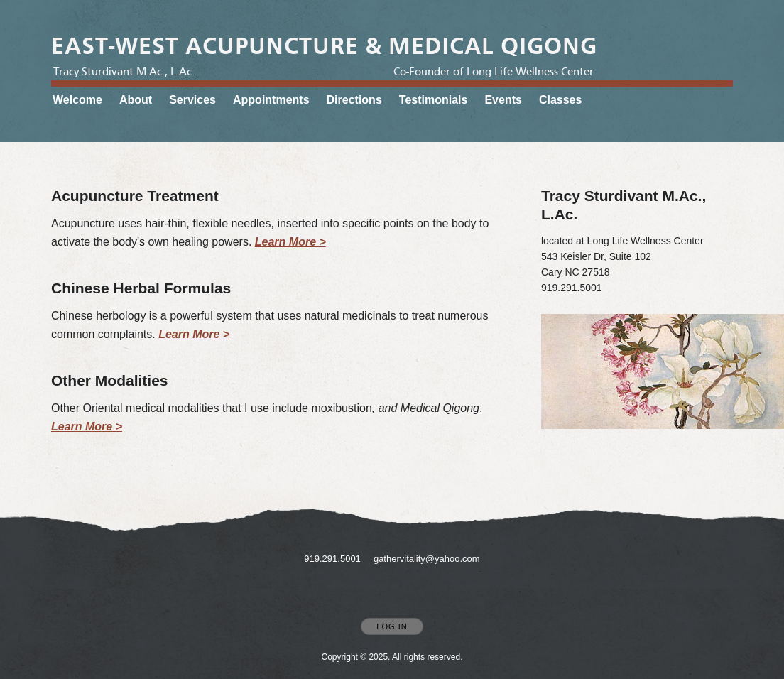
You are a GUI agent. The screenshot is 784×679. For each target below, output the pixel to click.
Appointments (271, 100)
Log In (392, 626)
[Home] (324, 46)
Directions (354, 100)
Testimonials (434, 100)
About (136, 100)
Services (192, 100)
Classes (561, 100)
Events (503, 100)
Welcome (77, 100)
